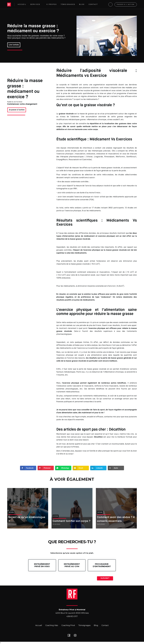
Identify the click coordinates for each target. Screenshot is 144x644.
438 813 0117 (72, 616)
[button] (36, 4)
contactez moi (110, 417)
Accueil (39, 625)
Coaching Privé (68, 625)
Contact (105, 625)
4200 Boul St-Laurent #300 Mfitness (72, 613)
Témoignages (84, 625)
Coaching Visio (52, 625)
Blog (96, 625)
